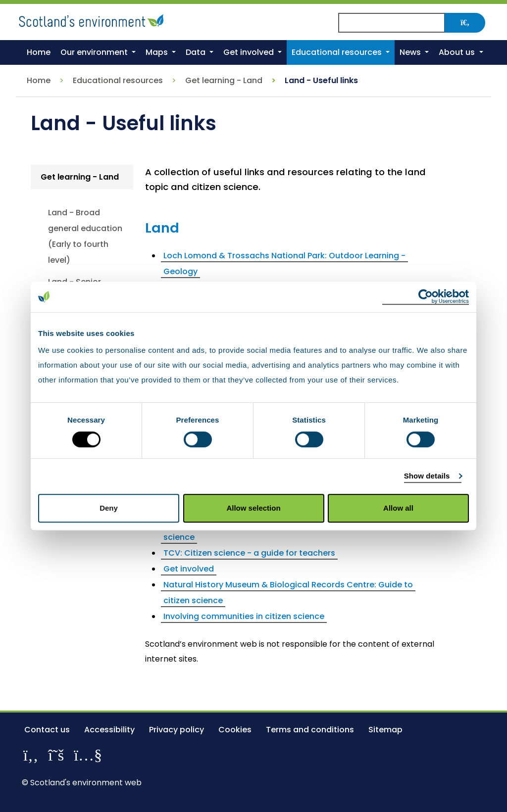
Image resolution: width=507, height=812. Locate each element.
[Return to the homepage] (93, 19)
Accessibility (109, 730)
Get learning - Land (224, 80)
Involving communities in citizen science (244, 616)
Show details (427, 476)
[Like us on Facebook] (31, 755)
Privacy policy (177, 730)
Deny (109, 508)
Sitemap (385, 730)
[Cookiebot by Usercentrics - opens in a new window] (426, 297)
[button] (98, 52)
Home (39, 80)
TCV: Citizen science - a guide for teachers (249, 553)
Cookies (235, 730)
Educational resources (118, 80)
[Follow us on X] (56, 755)
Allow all (398, 508)
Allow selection (253, 508)
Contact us (47, 730)
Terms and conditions (310, 730)
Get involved (189, 569)
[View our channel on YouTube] (88, 755)
